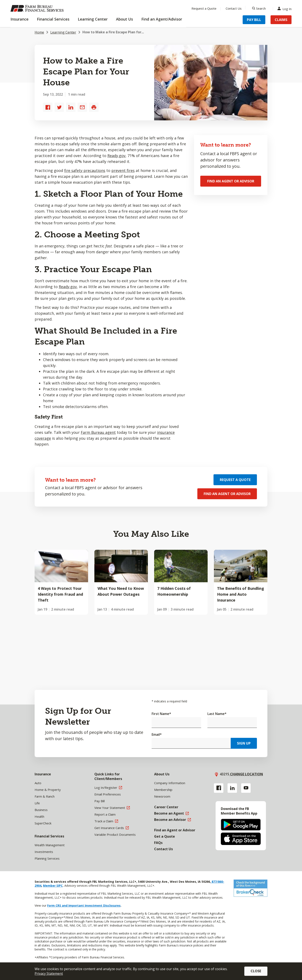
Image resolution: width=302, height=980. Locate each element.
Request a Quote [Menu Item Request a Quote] (204, 8)
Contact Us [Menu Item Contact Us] (234, 8)
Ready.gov (116, 156)
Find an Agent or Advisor (231, 181)
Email (157, 734)
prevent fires (123, 170)
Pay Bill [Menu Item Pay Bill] (254, 20)
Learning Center (63, 32)
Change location (246, 774)
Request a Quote (235, 480)
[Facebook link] (219, 788)
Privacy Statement (49, 974)
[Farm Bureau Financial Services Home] (38, 8)
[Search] (259, 8)
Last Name (217, 714)
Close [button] (256, 971)
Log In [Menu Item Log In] (285, 8)
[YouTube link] (246, 788)
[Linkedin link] (232, 788)
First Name (161, 714)
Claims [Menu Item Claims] (281, 20)
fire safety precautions (85, 170)
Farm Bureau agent (98, 432)
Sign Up (244, 743)
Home (39, 32)
